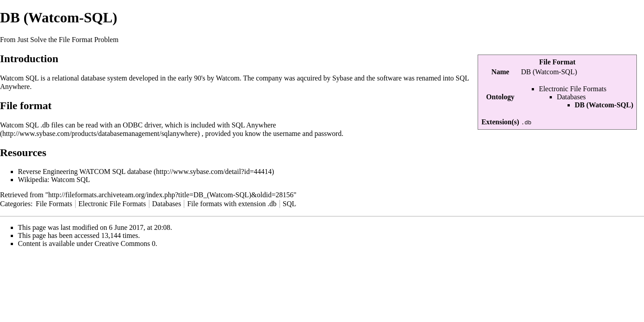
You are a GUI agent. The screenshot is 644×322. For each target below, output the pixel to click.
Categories (15, 204)
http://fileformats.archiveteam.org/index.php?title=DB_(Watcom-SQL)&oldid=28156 (171, 195)
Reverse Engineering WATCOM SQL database (85, 172)
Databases (571, 97)
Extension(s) (500, 122)
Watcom (228, 78)
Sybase (342, 78)
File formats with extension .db (232, 204)
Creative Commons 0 (125, 244)
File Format (557, 62)
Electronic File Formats (573, 89)
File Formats (54, 204)
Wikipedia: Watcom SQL (54, 180)
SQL (289, 204)
